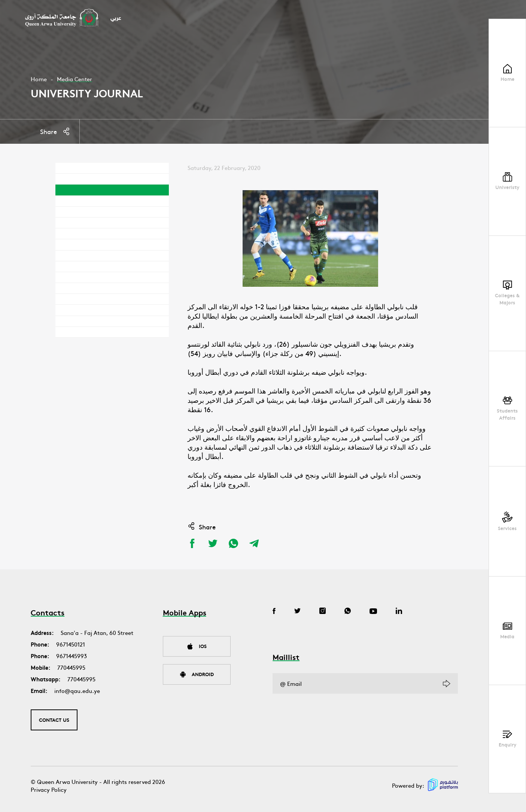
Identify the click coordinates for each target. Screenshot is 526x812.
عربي (116, 19)
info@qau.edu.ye (77, 691)
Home (39, 79)
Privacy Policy (49, 789)
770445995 (71, 667)
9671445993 (72, 656)
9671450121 (71, 644)
